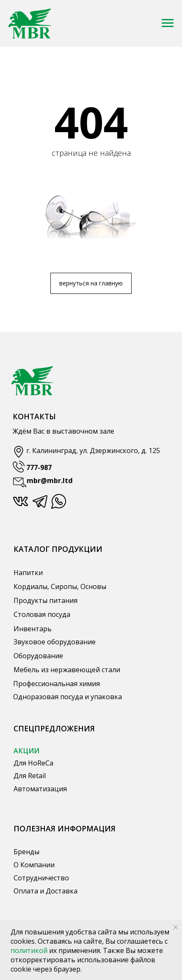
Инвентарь (33, 629)
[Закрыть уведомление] (176, 927)
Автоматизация (40, 789)
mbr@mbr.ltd (50, 480)
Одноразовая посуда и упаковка (68, 697)
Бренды (26, 852)
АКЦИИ (26, 751)
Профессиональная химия (57, 684)
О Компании (34, 865)
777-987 (39, 467)
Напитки (28, 573)
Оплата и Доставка (45, 891)
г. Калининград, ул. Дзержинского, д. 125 (93, 451)
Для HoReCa (33, 763)
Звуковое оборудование (55, 642)
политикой (30, 950)
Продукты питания (45, 600)
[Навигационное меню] (168, 23)
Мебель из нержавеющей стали (67, 670)
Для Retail (30, 776)
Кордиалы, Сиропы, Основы (60, 586)
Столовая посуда (42, 614)
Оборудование (38, 656)
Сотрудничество (41, 878)
